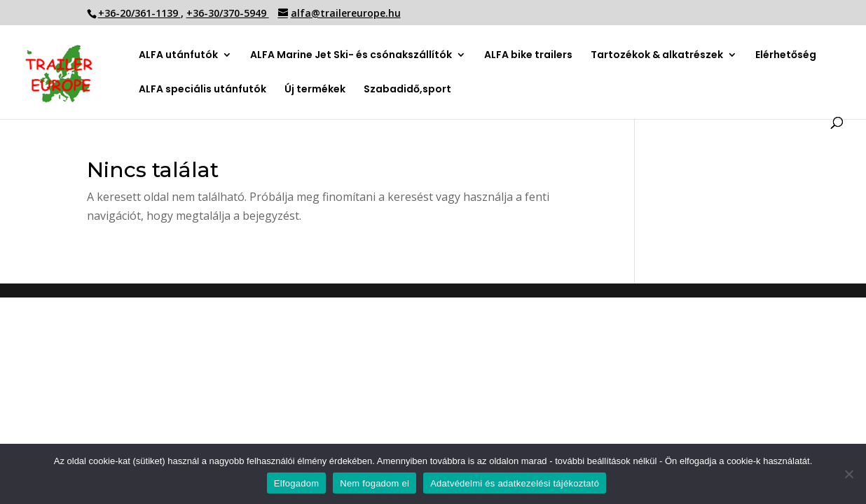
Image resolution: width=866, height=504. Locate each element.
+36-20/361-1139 (139, 13)
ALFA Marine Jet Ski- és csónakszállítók (351, 56)
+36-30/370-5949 (228, 13)
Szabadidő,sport (407, 90)
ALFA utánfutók (178, 56)
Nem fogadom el (374, 483)
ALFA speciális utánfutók (202, 90)
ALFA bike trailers (528, 56)
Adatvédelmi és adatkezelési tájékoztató (515, 483)
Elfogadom (296, 483)
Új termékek (315, 90)
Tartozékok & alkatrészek (657, 55)
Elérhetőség (786, 56)
